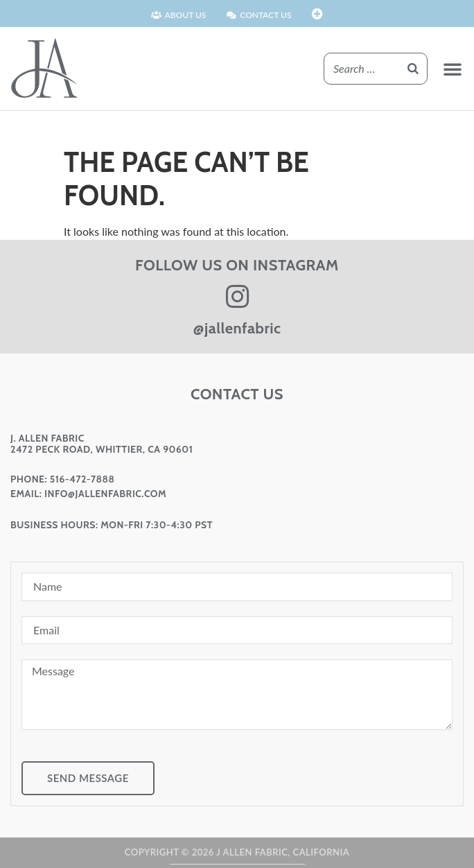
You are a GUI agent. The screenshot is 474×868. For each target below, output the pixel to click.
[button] (453, 69)
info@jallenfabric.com (105, 494)
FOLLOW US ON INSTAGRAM (237, 265)
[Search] (413, 69)
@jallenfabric (237, 328)
